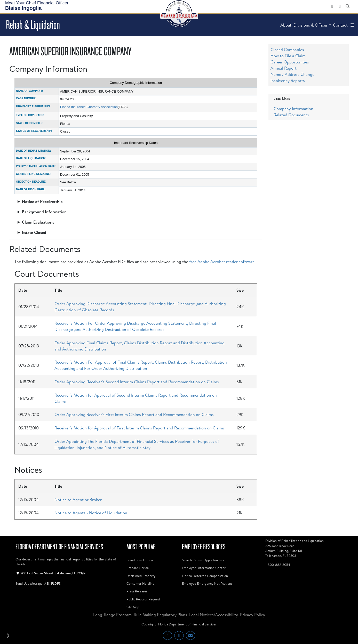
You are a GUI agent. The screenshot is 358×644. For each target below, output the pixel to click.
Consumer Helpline (140, 583)
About (286, 25)
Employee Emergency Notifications (207, 583)
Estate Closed (34, 232)
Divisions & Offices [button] (311, 25)
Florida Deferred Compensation (205, 576)
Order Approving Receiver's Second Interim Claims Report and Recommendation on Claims (137, 382)
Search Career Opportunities (203, 560)
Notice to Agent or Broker (78, 500)
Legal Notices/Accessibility (214, 615)
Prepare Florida (138, 568)
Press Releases (137, 591)
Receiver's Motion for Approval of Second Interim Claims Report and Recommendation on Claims (136, 398)
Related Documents (291, 115)
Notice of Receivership (42, 201)
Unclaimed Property (141, 576)
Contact (340, 25)
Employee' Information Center (204, 568)
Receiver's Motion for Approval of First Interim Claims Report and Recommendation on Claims (140, 428)
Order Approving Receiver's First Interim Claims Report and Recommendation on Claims (134, 414)
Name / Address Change (292, 74)
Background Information (44, 212)
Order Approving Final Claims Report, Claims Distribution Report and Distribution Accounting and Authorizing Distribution (140, 346)
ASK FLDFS (52, 583)
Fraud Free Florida (140, 560)
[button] (352, 25)
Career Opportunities (290, 62)
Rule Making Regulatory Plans (160, 615)
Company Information (293, 109)
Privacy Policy (253, 615)
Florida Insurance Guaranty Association (89, 107)
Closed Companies (287, 50)
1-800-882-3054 (278, 565)
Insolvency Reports (288, 80)
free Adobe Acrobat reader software (222, 262)
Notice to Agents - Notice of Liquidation (91, 513)
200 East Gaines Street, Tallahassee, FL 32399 (50, 573)
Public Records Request (143, 599)
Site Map (133, 607)
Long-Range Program (112, 615)
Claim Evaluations (38, 222)
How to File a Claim (288, 56)
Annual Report (284, 68)
